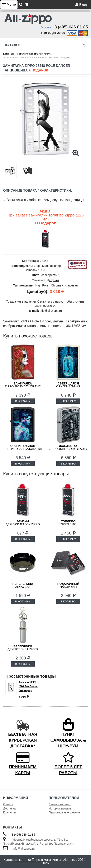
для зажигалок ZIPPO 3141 (23, 524)
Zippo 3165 (68, 523)
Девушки (53, 280)
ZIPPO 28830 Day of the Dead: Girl (23, 386)
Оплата (8, 804)
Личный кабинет (60, 804)
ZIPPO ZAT (23, 585)
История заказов (60, 808)
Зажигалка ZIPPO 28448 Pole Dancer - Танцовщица (28, 686)
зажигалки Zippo (28, 860)
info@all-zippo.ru (24, 849)
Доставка (9, 808)
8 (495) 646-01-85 (71, 27)
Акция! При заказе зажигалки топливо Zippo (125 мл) (45, 217)
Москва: (47, 27)
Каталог (45, 45)
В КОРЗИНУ (23, 401)
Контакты (9, 812)
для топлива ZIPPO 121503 (23, 649)
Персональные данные (64, 812)
